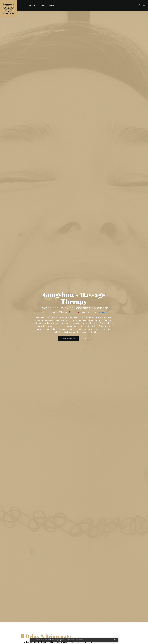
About (42, 5)
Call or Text (85, 338)
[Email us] (144, 5)
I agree (114, 640)
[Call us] (139, 5)
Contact (51, 5)
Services (32, 5)
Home (24, 5)
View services (68, 338)
